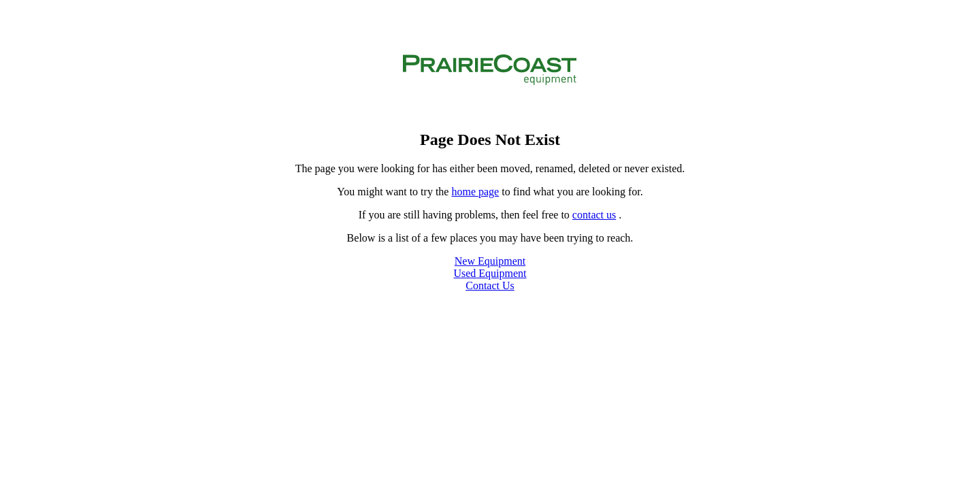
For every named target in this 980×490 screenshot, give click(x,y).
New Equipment (490, 261)
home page (475, 192)
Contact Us (490, 285)
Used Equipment (490, 273)
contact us (594, 215)
